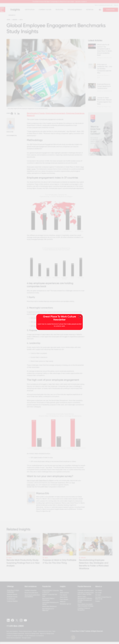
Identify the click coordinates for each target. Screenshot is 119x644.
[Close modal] (80, 317)
